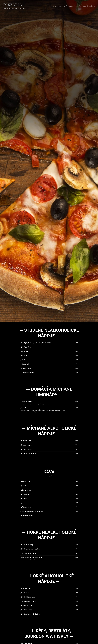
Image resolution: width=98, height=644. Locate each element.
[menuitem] (55, 6)
